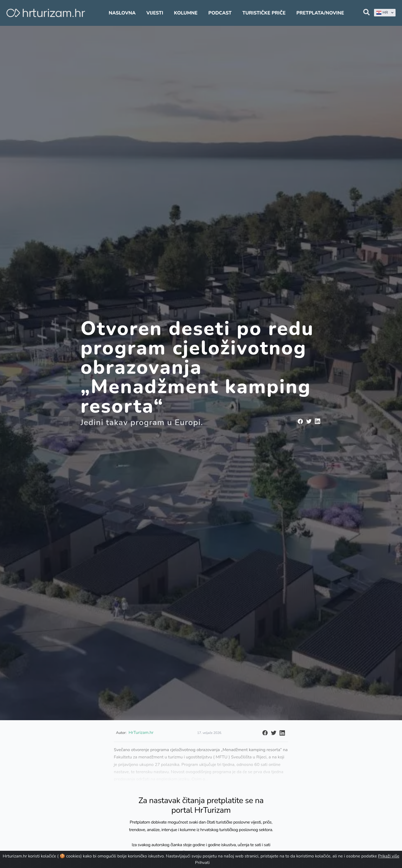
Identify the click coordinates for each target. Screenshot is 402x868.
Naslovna (122, 13)
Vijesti (155, 13)
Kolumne (186, 13)
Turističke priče (264, 13)
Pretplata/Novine (320, 13)
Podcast (220, 13)
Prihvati (202, 863)
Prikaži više (389, 856)
